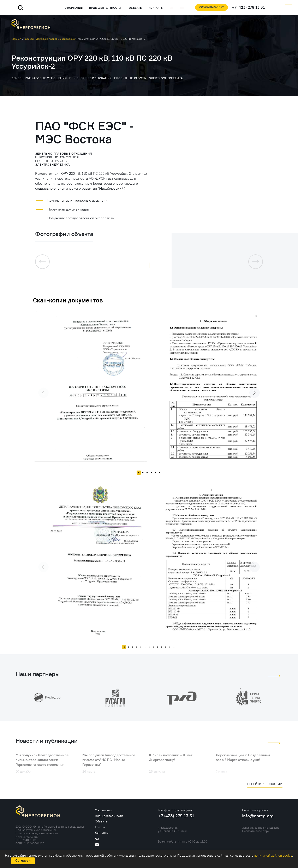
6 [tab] (159, 475)
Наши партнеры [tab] (38, 674)
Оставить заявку (210, 7)
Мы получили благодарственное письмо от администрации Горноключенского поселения (42, 760)
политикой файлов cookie (273, 856)
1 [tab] (139, 475)
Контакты (155, 8)
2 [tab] (143, 475)
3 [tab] (147, 475)
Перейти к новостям (265, 784)
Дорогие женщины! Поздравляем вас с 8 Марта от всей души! (243, 758)
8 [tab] (153, 649)
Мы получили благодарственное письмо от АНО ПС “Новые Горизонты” (109, 760)
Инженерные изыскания (91, 78)
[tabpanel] (91, 389)
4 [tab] (151, 475)
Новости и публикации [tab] (47, 741)
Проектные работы (130, 78)
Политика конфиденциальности (37, 833)
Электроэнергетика (166, 78)
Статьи (100, 827)
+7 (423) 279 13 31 (248, 8)
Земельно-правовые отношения (39, 78)
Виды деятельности (104, 8)
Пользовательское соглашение (36, 830)
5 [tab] (155, 475)
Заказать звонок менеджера (261, 828)
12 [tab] (170, 649)
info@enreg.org (258, 816)
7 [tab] (149, 649)
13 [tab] (174, 649)
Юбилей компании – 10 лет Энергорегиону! (171, 758)
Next (251, 390)
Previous (40, 390)
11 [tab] (166, 649)
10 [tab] (161, 649)
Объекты (134, 8)
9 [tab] (157, 649)
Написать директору (256, 831)
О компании (73, 8)
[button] (149, 265)
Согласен (23, 861)
